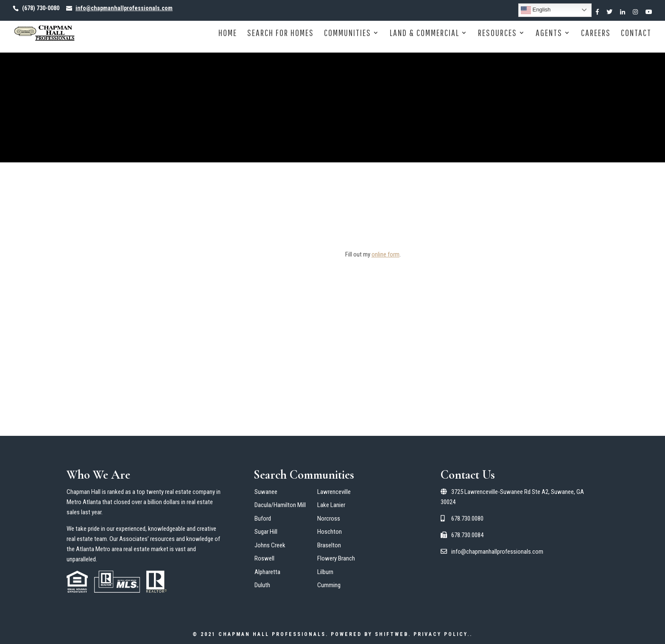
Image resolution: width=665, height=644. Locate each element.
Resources (497, 34)
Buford (263, 519)
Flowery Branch (336, 558)
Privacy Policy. (442, 634)
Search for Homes (281, 34)
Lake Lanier (331, 505)
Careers (596, 34)
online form (386, 254)
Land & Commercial (425, 34)
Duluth (262, 585)
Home (228, 34)
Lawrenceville (334, 492)
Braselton (329, 545)
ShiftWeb (392, 634)
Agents (549, 34)
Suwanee (266, 492)
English (536, 10)
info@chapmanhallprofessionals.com (492, 552)
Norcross (329, 519)
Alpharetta (267, 572)
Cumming (329, 585)
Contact (636, 34)
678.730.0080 (462, 519)
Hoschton (330, 532)
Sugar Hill (266, 532)
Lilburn (325, 572)
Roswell (264, 558)
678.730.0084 (462, 535)
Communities (348, 34)
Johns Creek (270, 545)
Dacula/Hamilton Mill (280, 505)
